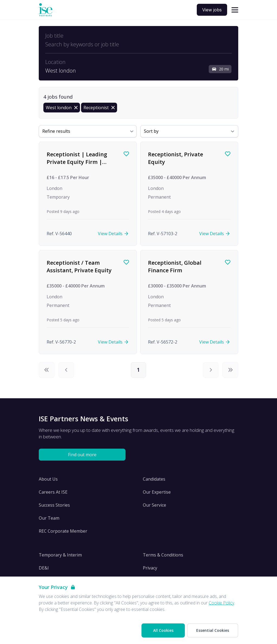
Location (55, 62)
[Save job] (126, 154)
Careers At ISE (53, 492)
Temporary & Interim (60, 555)
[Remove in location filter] (62, 108)
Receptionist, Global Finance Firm (175, 266)
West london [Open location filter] (61, 71)
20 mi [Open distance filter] (220, 69)
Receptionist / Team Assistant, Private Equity (79, 266)
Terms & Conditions (163, 555)
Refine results (56, 131)
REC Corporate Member (63, 531)
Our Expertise (157, 492)
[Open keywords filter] (138, 44)
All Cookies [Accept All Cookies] (163, 630)
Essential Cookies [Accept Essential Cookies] (213, 630)
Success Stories (54, 505)
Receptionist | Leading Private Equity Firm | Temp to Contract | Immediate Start (77, 166)
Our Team (49, 518)
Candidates (154, 479)
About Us (48, 479)
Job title (54, 36)
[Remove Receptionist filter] (99, 108)
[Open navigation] (235, 10)
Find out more (82, 455)
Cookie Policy (221, 603)
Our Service (154, 505)
